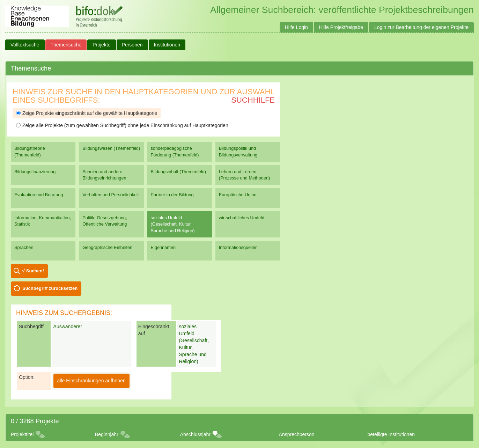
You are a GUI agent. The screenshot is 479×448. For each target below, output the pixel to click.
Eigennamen (163, 247)
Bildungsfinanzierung (35, 172)
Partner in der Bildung (172, 195)
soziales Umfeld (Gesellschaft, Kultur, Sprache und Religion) (173, 224)
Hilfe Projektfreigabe (341, 27)
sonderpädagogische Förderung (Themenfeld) (175, 151)
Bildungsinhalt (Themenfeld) (179, 172)
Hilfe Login (296, 27)
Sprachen (24, 247)
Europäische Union (238, 195)
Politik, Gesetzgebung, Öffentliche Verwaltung (105, 221)
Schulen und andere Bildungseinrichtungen (104, 175)
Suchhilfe (253, 100)
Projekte (101, 45)
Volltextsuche (25, 45)
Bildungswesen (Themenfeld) (111, 148)
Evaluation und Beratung (39, 195)
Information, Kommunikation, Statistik (43, 221)
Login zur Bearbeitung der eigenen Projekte (421, 27)
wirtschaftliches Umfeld (242, 218)
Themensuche (66, 45)
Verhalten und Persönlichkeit (110, 195)
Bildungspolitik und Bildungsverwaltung (238, 151)
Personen (132, 45)
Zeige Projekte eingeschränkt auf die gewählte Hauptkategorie (87, 113)
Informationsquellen (238, 247)
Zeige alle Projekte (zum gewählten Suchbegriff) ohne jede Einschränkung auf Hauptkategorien (122, 125)
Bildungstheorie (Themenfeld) (30, 151)
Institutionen (167, 45)
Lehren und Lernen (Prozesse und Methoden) (245, 175)
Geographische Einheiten (107, 247)
